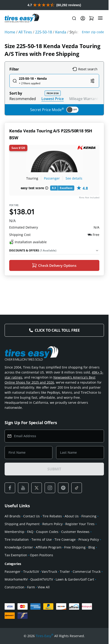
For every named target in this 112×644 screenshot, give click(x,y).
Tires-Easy (45, 637)
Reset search (85, 69)
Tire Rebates (52, 517)
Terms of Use (42, 541)
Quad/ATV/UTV (42, 581)
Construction (14, 588)
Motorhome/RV (16, 581)
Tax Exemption (16, 556)
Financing (89, 517)
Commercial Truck (87, 573)
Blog (92, 549)
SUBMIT (54, 470)
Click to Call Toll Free (57, 332)
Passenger (52, 178)
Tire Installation (17, 541)
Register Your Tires (80, 525)
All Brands (13, 517)
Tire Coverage (65, 541)
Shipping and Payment (22, 525)
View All (44, 588)
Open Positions (42, 556)
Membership (14, 533)
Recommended (23, 99)
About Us (72, 517)
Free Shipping (75, 549)
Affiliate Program (49, 549)
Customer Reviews (75, 533)
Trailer (65, 573)
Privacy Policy (89, 541)
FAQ (30, 533)
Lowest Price (53, 99)
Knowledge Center (19, 549)
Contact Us (32, 517)
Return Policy (52, 525)
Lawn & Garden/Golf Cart (75, 581)
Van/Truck (49, 573)
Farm (31, 588)
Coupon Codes (47, 533)
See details (74, 178)
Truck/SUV (31, 573)
